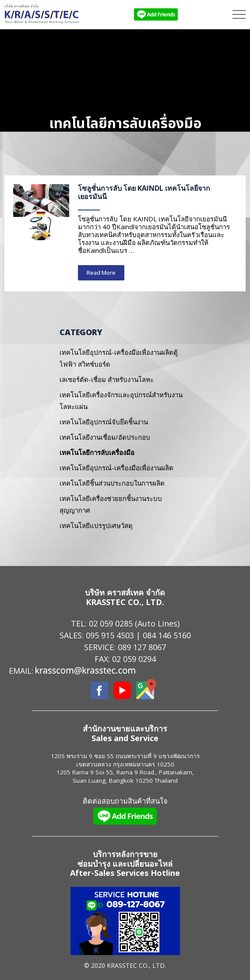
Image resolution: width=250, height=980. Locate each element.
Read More (101, 273)
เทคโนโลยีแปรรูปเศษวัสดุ (96, 525)
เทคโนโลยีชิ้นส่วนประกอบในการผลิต (112, 483)
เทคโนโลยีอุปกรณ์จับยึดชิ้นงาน (104, 422)
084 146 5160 (167, 635)
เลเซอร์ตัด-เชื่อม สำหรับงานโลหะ (107, 379)
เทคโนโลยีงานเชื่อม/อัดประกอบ (105, 437)
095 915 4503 (110, 635)
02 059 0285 (111, 623)
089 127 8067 (142, 647)
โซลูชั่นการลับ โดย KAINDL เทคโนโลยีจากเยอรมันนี (144, 192)
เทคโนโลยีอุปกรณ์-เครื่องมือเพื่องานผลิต (116, 468)
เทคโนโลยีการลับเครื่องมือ (97, 452)
